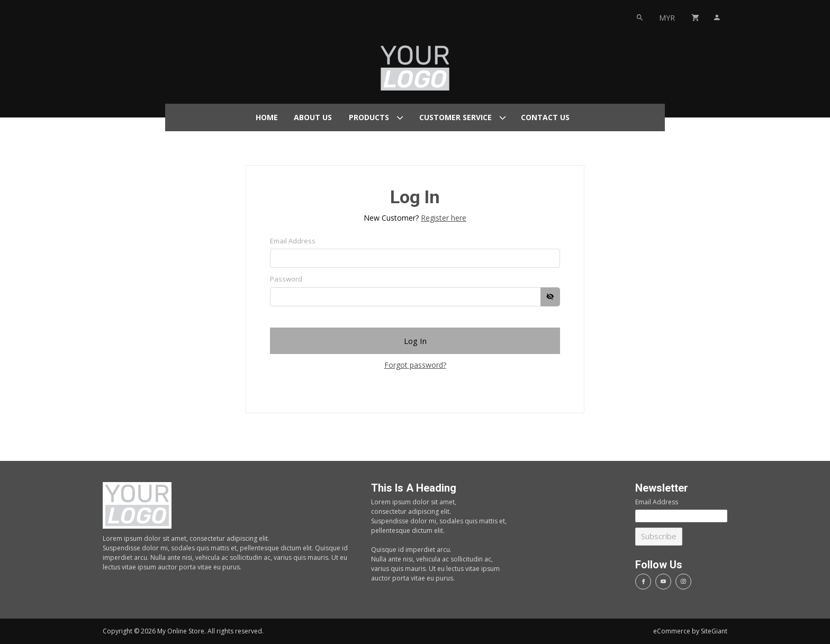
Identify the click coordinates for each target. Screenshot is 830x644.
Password (286, 279)
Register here (444, 218)
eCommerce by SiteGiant (690, 631)
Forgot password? (415, 365)
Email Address (293, 241)
